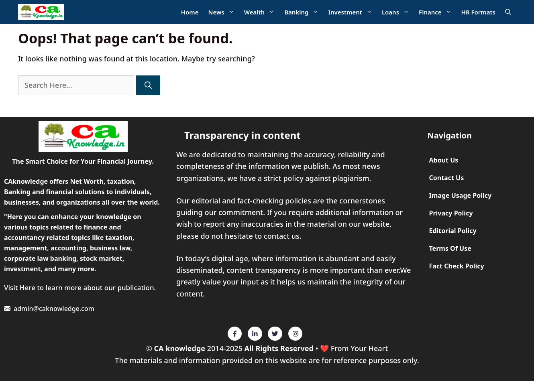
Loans (398, 12)
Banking (304, 12)
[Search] (148, 85)
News (224, 12)
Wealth (262, 12)
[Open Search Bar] (508, 12)
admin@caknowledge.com (54, 309)
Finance (438, 12)
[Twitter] (235, 334)
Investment (352, 12)
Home (190, 12)
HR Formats (478, 12)
